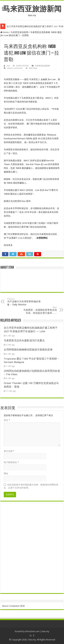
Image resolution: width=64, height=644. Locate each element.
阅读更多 (8, 245)
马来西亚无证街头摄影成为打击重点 (24, 340)
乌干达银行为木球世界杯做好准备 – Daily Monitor (25, 302)
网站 (6, 473)
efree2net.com (32, 631)
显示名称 (9, 451)
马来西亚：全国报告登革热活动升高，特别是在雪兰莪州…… (39, 310)
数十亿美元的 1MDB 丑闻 (21, 83)
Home (5, 32)
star (8, 66)
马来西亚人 (35, 79)
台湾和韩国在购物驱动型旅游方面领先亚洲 (28, 350)
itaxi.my (45, 631)
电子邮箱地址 (11, 462)
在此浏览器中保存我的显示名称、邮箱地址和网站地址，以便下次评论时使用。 (31, 486)
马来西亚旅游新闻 (32, 9)
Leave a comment (15, 68)
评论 (7, 420)
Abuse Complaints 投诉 (13, 606)
